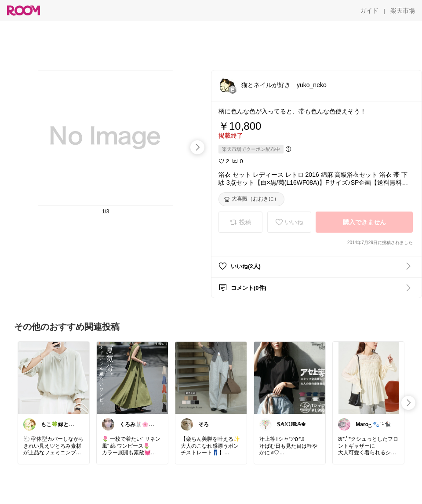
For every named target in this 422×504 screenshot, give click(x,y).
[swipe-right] (197, 147)
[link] (54, 377)
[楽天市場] (403, 11)
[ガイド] (369, 11)
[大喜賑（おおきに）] (251, 199)
